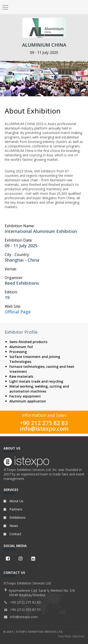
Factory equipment (25, 396)
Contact (12, 534)
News (11, 526)
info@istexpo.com (44, 428)
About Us (13, 501)
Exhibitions (15, 517)
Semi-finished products (28, 342)
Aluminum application (28, 401)
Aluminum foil (21, 347)
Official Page (18, 312)
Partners (13, 509)
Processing (18, 352)
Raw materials (21, 376)
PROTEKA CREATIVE (71, 636)
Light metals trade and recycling (36, 381)
